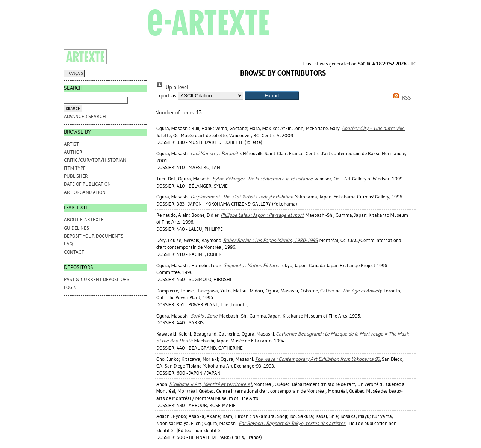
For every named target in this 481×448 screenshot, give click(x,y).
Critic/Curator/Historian (95, 160)
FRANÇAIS (74, 73)
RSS (401, 98)
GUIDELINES (76, 228)
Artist (71, 144)
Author (73, 152)
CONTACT (74, 252)
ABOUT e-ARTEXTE (84, 220)
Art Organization (85, 192)
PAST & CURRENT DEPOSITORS (97, 279)
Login (70, 287)
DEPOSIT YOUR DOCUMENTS (94, 236)
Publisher (76, 176)
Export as (166, 96)
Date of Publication (87, 184)
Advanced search (85, 116)
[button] (272, 96)
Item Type (75, 168)
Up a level (172, 87)
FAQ (68, 244)
